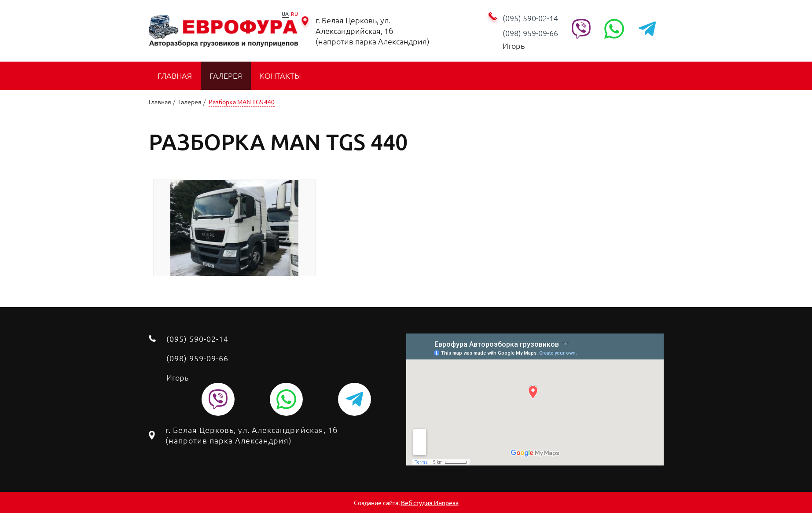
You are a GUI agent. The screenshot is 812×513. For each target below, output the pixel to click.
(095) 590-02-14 (530, 18)
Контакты (280, 75)
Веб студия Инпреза (430, 502)
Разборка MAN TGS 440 (242, 102)
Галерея (226, 75)
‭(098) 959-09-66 (530, 33)
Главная (175, 75)
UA (285, 14)
